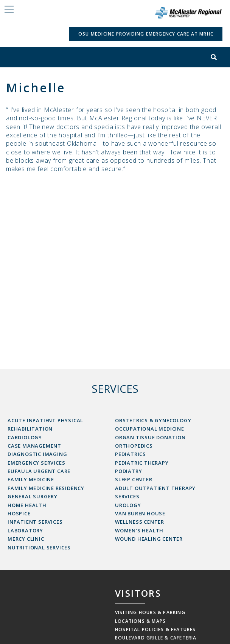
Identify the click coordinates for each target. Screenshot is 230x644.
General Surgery (33, 496)
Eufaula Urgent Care (39, 471)
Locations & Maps (140, 621)
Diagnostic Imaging (37, 454)
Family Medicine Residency (46, 488)
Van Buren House (140, 513)
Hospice (19, 513)
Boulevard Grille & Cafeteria (156, 638)
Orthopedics (134, 446)
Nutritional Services (39, 548)
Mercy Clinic (26, 539)
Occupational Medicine (150, 429)
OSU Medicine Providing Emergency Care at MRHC (146, 34)
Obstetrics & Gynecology (153, 420)
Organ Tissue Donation (150, 437)
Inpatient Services (35, 522)
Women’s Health (139, 530)
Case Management (34, 446)
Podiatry (128, 471)
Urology (128, 505)
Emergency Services (36, 463)
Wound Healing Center (149, 539)
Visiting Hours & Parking (150, 612)
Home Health (27, 505)
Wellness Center (140, 522)
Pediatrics (131, 454)
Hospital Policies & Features (155, 629)
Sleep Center (134, 479)
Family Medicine (31, 479)
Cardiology (25, 437)
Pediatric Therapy (142, 463)
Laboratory (25, 530)
